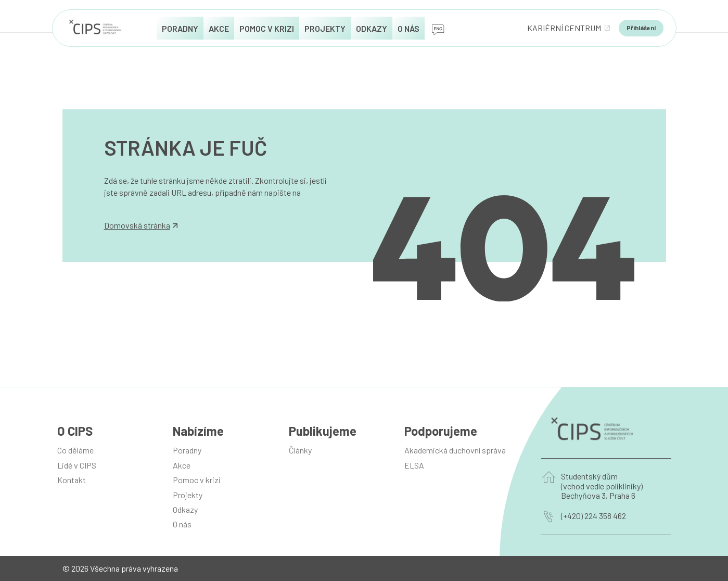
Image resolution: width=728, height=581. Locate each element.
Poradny (187, 450)
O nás (182, 524)
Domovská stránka (141, 225)
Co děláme (75, 450)
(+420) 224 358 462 (593, 516)
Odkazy (185, 509)
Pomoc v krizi (197, 480)
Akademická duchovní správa (455, 450)
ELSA (414, 465)
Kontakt (72, 480)
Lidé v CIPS (77, 465)
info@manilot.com (136, 204)
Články (300, 450)
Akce (182, 465)
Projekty (188, 495)
